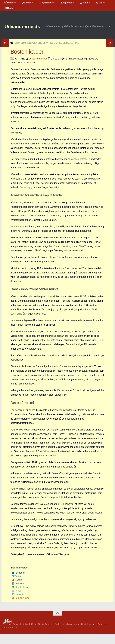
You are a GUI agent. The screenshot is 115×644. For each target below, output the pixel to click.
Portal (8, 4)
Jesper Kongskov (38, 69)
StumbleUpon (20, 597)
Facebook (18, 583)
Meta (79, 4)
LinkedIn (18, 605)
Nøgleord (42, 4)
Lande (24, 4)
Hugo (11, 638)
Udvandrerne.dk (28, 31)
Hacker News (20, 608)
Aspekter (62, 4)
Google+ (18, 590)
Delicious (18, 594)
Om (93, 4)
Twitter (17, 587)
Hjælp (8, 11)
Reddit (17, 601)
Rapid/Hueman (89, 634)
